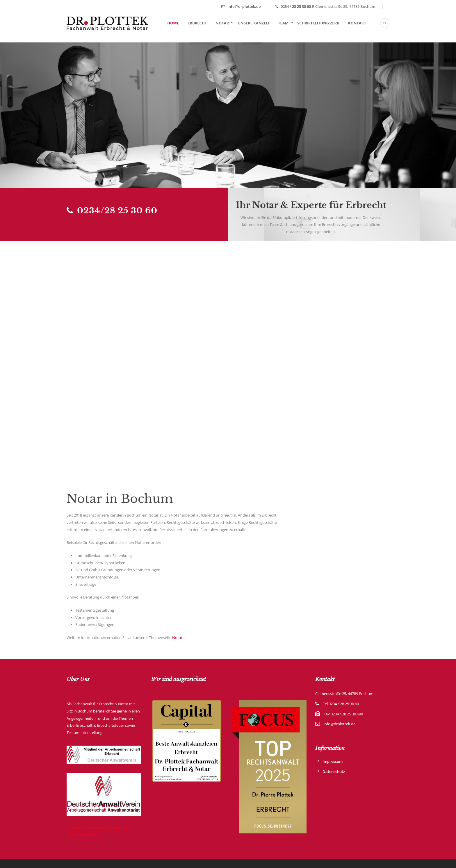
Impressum (333, 761)
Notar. (178, 637)
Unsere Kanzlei (253, 23)
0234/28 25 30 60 (112, 211)
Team (283, 23)
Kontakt (357, 23)
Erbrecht (197, 23)
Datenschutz (334, 771)
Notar (222, 23)
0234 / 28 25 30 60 (293, 6)
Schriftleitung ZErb (318, 23)
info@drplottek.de (241, 6)
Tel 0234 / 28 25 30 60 (341, 704)
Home (173, 23)
